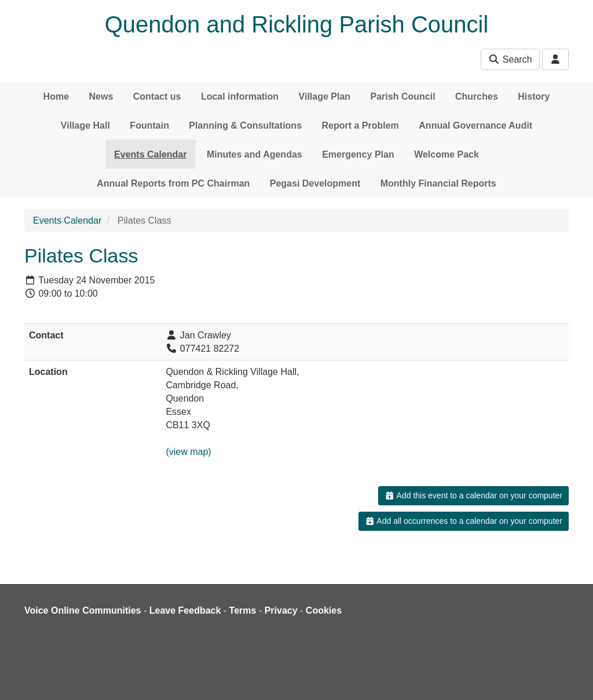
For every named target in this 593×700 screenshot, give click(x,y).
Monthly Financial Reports (438, 183)
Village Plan (325, 96)
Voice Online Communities (83, 610)
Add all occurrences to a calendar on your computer (464, 521)
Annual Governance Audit (475, 125)
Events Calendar (150, 154)
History (534, 96)
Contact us (157, 96)
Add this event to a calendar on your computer (473, 495)
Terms (243, 610)
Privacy (281, 610)
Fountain (149, 125)
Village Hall (85, 125)
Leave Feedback (185, 610)
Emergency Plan (358, 154)
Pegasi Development (315, 183)
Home (56, 96)
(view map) (188, 452)
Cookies (324, 610)
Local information (240, 96)
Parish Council (403, 96)
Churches (477, 96)
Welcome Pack (446, 154)
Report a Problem (360, 125)
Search (510, 59)
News (101, 96)
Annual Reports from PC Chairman (173, 183)
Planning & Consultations (245, 125)
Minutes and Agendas (255, 154)
